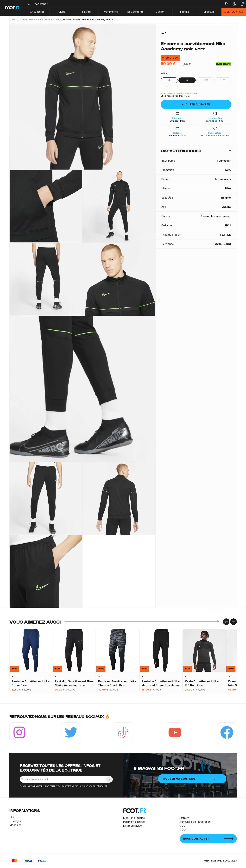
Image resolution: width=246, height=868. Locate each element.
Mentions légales (134, 818)
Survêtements (36, 20)
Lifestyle (209, 12)
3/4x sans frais (177, 121)
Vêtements (111, 12)
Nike (59, 20)
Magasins (16, 825)
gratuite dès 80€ (215, 121)
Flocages (15, 821)
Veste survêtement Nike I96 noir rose (202, 683)
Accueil (23, 20)
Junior (160, 12)
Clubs (62, 12)
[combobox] (124, 4)
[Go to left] (226, 622)
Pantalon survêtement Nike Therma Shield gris (117, 683)
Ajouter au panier (196, 104)
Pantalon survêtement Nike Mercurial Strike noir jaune (161, 683)
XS (169, 80)
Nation (86, 12)
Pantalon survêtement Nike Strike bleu (31, 683)
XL (169, 86)
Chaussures (37, 12)
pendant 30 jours (177, 136)
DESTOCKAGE (234, 12)
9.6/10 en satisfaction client (215, 136)
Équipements (135, 12)
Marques (50, 20)
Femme (185, 12)
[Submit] (29, 4)
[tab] (196, 151)
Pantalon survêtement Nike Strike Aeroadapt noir (74, 683)
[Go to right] (233, 622)
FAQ (12, 817)
